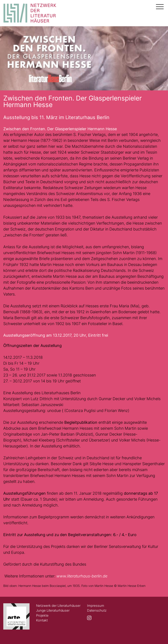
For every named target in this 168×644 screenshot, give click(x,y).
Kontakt (42, 620)
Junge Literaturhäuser (53, 610)
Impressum (96, 606)
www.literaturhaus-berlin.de (82, 576)
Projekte (42, 615)
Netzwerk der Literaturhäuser (58, 606)
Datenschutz (97, 610)
